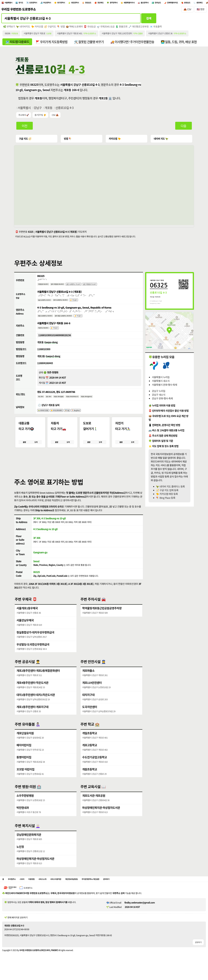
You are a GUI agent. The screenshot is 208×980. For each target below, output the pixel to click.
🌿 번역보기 (9, 28)
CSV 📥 (56, 117)
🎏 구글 (76, 417)
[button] (79, 469)
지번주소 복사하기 (45, 332)
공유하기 (198, 953)
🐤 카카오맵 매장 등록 (167, 496)
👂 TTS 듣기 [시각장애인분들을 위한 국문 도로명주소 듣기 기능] (85, 303)
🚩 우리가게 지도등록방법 (53, 44)
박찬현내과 (23, 817)
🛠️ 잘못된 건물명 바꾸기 (91, 44)
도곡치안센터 (90, 717)
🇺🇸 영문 (201, 10)
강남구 (38, 110)
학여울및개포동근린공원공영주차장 (102, 618)
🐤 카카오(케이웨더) (63, 417)
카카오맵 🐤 (115, 141)
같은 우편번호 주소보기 (106, 287)
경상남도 (111, 3)
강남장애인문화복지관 (29, 844)
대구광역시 (77, 3)
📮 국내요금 (91, 28)
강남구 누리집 (158, 393)
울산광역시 (182, 3)
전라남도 (199, 3)
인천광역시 (41, 3)
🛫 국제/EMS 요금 (107, 28)
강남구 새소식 (158, 397)
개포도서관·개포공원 (94, 805)
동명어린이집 (24, 767)
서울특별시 (11, 3)
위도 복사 (42, 403)
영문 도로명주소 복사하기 (48, 320)
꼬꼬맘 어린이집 (26, 779)
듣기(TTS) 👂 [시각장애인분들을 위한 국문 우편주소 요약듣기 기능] (41, 117)
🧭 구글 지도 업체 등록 (167, 492)
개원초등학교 (90, 779)
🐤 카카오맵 (37, 28)
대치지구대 (89, 705)
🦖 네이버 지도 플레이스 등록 (170, 489)
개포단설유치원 (25, 743)
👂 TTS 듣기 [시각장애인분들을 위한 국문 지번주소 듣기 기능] (59, 332)
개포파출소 (89, 680)
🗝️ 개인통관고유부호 (140, 28)
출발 (24, 450)
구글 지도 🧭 (25, 141)
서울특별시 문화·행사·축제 (164, 387)
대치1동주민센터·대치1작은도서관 (36, 705)
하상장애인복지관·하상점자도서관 (101, 817)
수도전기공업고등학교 (95, 767)
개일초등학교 (90, 743)
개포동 (49, 110)
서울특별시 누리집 (161, 379)
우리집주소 (14, 890)
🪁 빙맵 (62, 28)
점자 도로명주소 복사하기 (68, 303)
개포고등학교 (90, 755)
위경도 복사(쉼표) (64, 403)
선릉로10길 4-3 (65, 110)
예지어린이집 (24, 755)
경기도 (26, 3)
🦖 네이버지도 (23, 28)
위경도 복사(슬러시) (100, 403)
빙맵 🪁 (68, 141)
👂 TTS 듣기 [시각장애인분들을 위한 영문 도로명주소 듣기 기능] (91, 320)
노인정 (20, 856)
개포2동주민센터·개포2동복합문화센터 (38, 680)
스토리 (26, 890)
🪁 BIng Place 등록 (166, 500)
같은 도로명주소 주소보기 (84, 287)
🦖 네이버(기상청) (45, 417)
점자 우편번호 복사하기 (63, 287)
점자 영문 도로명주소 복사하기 (72, 320)
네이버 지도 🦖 (161, 141)
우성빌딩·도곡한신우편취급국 (33, 654)
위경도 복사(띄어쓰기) (82, 403)
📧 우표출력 (158, 28)
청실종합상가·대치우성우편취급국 (36, 642)
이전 (25, 128)
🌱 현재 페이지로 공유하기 (16, 929)
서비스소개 (51, 890)
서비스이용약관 (68, 890)
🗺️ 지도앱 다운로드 (18, 44)
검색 (149, 19)
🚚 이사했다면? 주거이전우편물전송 (135, 44)
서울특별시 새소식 (161, 383)
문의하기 (133, 890)
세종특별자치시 (162, 3)
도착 (36, 450)
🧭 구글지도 (51, 28)
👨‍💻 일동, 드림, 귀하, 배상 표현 (183, 44)
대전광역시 (94, 3)
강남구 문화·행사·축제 (162, 401)
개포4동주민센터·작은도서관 (33, 692)
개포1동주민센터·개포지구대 (33, 717)
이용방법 (38, 890)
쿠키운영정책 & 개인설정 (113, 890)
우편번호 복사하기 (45, 287)
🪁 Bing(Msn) (87, 417)
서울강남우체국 (25, 630)
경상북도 (126, 3)
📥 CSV (187, 10)
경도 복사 (51, 403)
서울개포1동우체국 (27, 618)
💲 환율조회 (123, 28)
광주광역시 (143, 3)
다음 (183, 128)
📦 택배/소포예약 (75, 28)
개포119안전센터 (92, 692)
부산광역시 (59, 3)
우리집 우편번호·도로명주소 (19, 10)
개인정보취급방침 (88, 890)
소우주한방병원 (25, 805)
